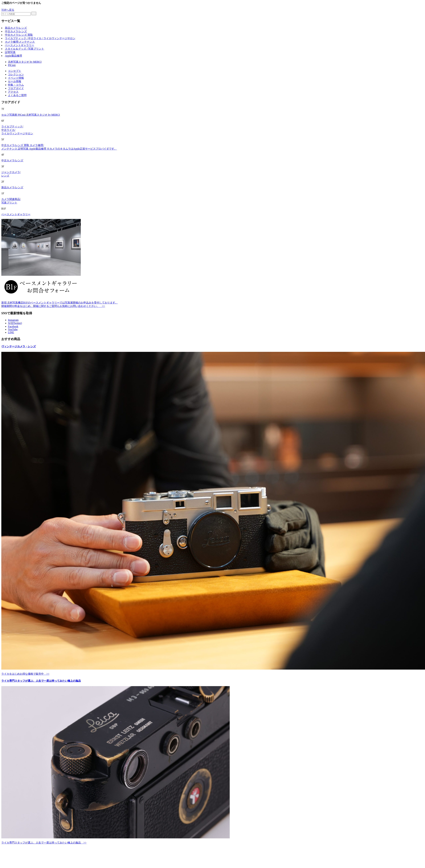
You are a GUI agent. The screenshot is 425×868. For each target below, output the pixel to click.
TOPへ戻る (8, 10)
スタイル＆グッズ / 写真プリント (24, 49)
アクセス (13, 92)
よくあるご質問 (17, 95)
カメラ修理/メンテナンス (20, 42)
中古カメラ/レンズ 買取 (19, 35)
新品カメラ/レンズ (16, 28)
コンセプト (15, 71)
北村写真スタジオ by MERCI (25, 62)
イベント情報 (16, 78)
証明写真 (10, 52)
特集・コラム (16, 85)
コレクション (16, 74)
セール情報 (15, 81)
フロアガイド (16, 88)
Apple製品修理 (13, 56)
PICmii (12, 65)
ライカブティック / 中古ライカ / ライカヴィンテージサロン (40, 38)
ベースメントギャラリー (20, 45)
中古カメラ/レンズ (16, 31)
